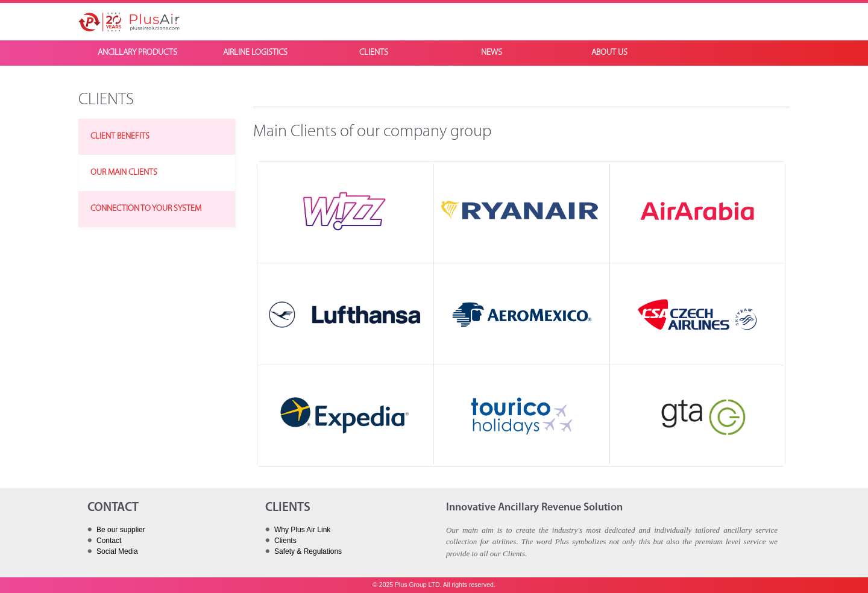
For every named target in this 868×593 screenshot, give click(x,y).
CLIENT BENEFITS (120, 136)
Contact (109, 541)
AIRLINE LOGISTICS (255, 53)
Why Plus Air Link (302, 530)
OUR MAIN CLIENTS (124, 173)
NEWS (492, 53)
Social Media (117, 551)
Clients (285, 541)
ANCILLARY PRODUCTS (137, 53)
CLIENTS (374, 53)
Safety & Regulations (308, 551)
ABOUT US (609, 53)
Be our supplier (121, 530)
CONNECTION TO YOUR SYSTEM (146, 209)
